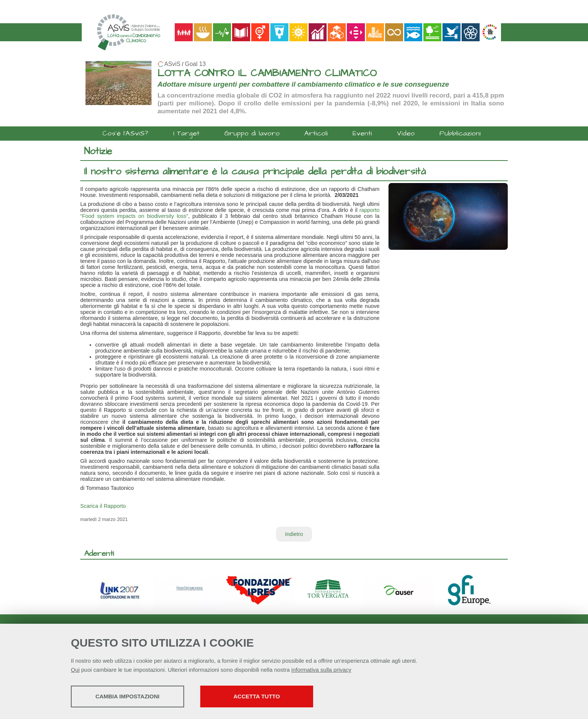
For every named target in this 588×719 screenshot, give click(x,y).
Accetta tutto (265, 697)
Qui (75, 670)
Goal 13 (195, 64)
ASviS (172, 64)
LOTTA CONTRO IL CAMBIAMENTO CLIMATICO (267, 73)
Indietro (294, 534)
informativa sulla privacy (321, 670)
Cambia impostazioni (130, 697)
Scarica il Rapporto (103, 506)
